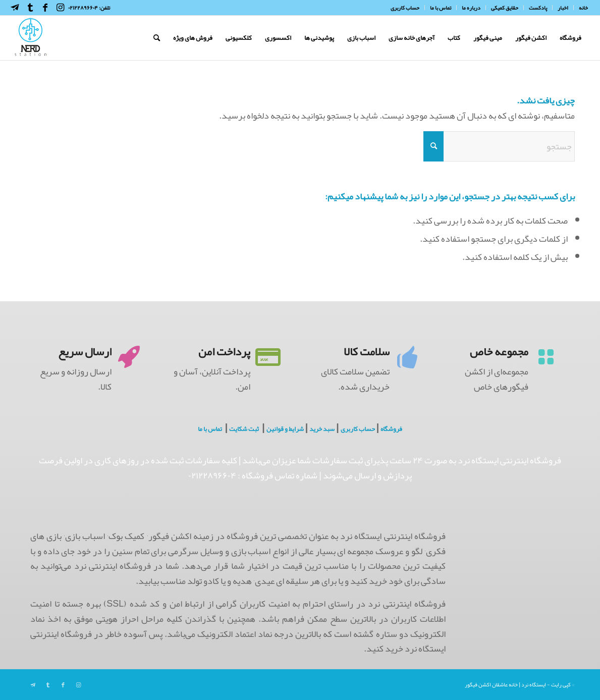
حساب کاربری (358, 429)
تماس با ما (210, 429)
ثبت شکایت (244, 429)
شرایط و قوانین (285, 429)
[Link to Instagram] (61, 8)
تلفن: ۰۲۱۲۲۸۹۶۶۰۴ (89, 8)
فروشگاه (391, 429)
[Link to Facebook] (45, 8)
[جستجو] (157, 38)
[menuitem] (581, 8)
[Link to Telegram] (15, 8)
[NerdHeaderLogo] (31, 38)
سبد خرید (322, 429)
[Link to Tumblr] (30, 8)
